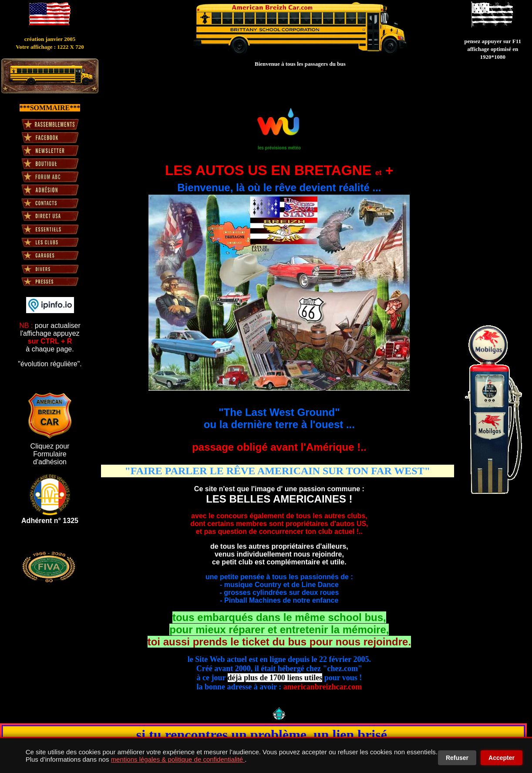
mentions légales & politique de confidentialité (178, 759)
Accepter (502, 758)
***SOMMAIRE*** (50, 108)
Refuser (457, 758)
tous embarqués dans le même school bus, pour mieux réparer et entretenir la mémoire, (279, 630)
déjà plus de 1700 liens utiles (275, 678)
